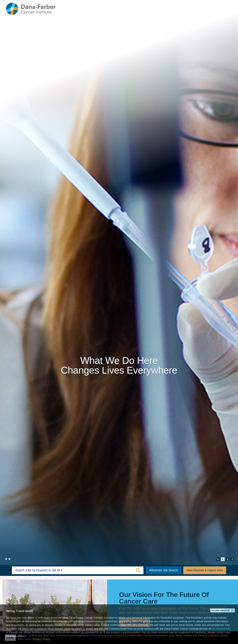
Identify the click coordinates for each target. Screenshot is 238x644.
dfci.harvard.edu (221, 629)
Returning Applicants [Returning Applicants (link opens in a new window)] (200, 9)
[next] (10, 559)
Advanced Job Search (163, 570)
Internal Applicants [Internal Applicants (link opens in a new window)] (170, 9)
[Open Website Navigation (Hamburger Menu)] (225, 9)
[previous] (6, 559)
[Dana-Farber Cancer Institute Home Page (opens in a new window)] (31, 9)
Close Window (221, 610)
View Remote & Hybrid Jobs (205, 570)
